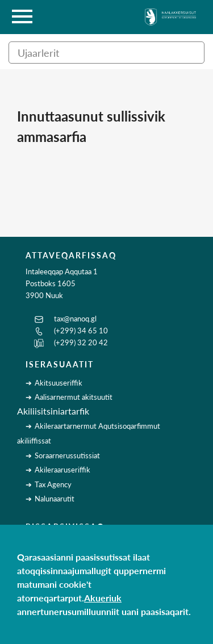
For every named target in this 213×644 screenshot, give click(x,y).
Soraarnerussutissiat (67, 455)
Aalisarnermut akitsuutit (74, 397)
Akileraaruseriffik (62, 470)
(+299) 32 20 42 (81, 342)
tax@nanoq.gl (75, 319)
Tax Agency (53, 484)
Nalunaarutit (55, 499)
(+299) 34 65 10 (81, 331)
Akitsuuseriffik (59, 383)
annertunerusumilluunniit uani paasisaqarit (103, 611)
